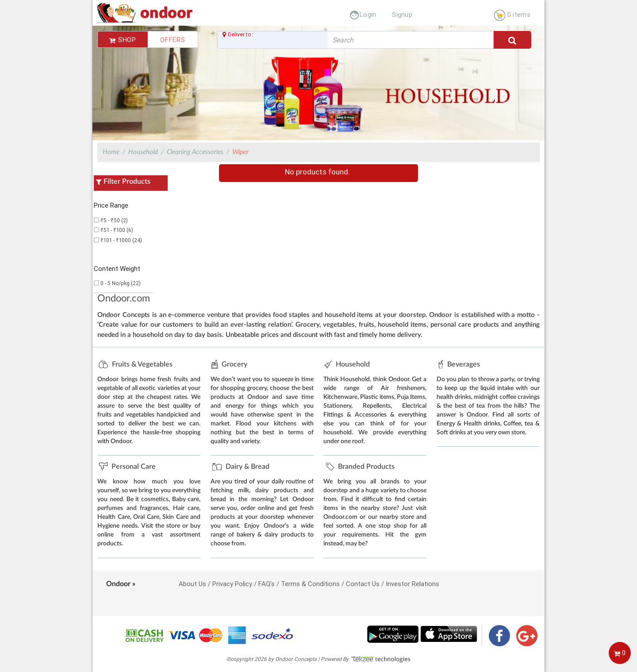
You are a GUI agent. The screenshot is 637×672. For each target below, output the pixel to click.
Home (111, 152)
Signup (402, 14)
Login (363, 14)
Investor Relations (413, 584)
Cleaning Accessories (195, 152)
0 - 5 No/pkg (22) (121, 283)
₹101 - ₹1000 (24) (121, 240)
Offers (173, 40)
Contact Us (363, 584)
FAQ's (267, 584)
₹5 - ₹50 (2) (114, 220)
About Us (192, 584)
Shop (123, 40)
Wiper (240, 152)
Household (143, 152)
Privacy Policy (232, 584)
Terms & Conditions (310, 584)
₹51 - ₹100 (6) (117, 230)
